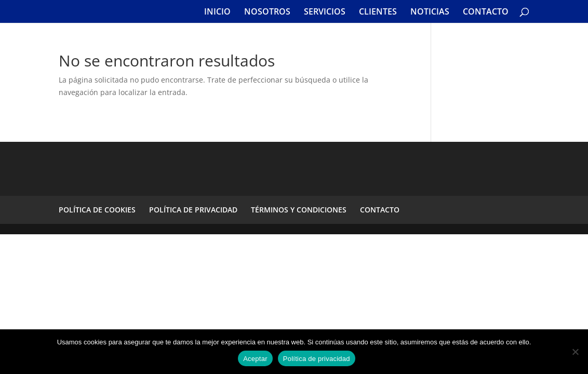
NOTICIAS (430, 12)
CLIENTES (378, 12)
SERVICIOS (325, 12)
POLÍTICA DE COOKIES (97, 210)
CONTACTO (486, 12)
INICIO (217, 12)
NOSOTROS (267, 12)
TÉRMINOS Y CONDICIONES (299, 210)
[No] (575, 352)
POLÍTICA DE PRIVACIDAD (193, 210)
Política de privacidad (317, 359)
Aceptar (255, 359)
